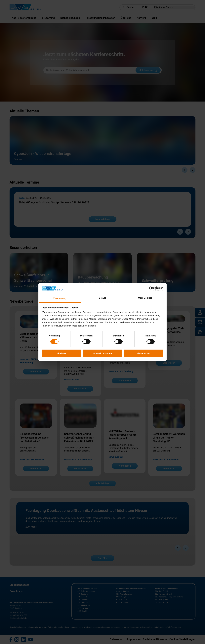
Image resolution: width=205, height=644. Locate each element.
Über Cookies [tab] (145, 298)
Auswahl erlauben (102, 353)
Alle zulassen (143, 353)
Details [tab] (102, 298)
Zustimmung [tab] (60, 298)
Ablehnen (62, 353)
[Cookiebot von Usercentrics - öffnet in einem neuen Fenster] (151, 289)
